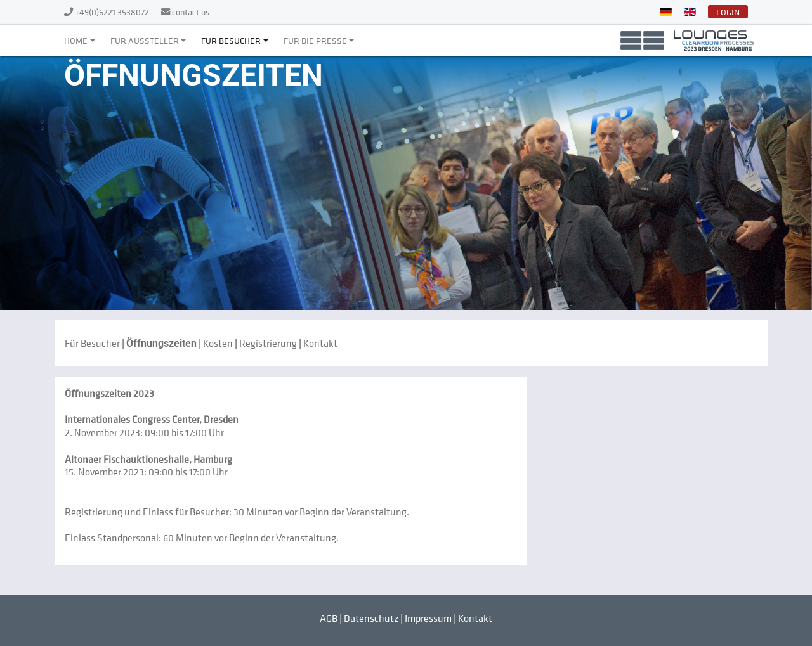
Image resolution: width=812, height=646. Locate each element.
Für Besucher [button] (231, 40)
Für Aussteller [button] (145, 40)
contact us (191, 12)
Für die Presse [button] (315, 40)
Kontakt (320, 343)
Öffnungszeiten (161, 343)
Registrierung (268, 343)
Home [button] (76, 40)
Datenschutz (371, 618)
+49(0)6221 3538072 (113, 12)
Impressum (428, 618)
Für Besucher (92, 343)
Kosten (218, 343)
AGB (329, 618)
